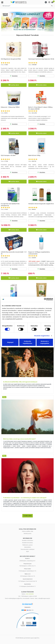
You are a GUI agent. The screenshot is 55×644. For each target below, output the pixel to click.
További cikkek (27, 516)
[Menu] (46, 2)
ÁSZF (28, 552)
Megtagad (10, 342)
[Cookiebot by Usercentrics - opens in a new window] (45, 299)
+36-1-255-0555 (30, 594)
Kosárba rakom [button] (14, 85)
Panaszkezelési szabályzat (28, 549)
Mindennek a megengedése (45, 342)
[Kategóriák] (2, 2)
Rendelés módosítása (28, 540)
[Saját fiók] (49, 2)
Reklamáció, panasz (28, 545)
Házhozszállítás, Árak (28, 531)
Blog (4, 397)
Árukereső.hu (27, 607)
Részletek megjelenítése (42, 336)
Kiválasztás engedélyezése (27, 342)
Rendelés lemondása (27, 543)
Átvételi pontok (27, 534)
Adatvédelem (28, 547)
